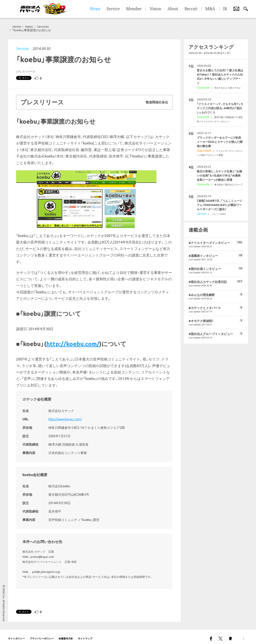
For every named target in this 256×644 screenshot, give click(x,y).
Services (22, 45)
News (29, 27)
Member (134, 9)
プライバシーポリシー (42, 635)
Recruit (191, 9)
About (173, 9)
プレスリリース (26, 68)
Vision (155, 9)
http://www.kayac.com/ (65, 416)
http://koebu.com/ (73, 340)
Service (113, 9)
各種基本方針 (66, 635)
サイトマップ (85, 635)
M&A (210, 9)
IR (225, 9)
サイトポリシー (16, 635)
